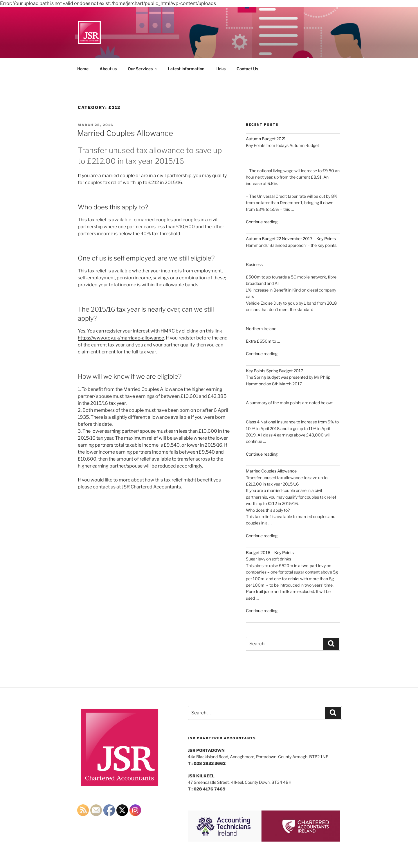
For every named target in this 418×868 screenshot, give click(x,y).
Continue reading (262, 222)
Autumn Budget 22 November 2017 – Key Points (291, 239)
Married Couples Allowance (125, 133)
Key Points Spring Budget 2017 (274, 371)
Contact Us (247, 69)
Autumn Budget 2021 (266, 139)
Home (83, 69)
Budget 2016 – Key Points (270, 552)
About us (108, 69)
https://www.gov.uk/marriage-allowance (121, 338)
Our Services (143, 69)
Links (220, 69)
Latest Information (186, 69)
